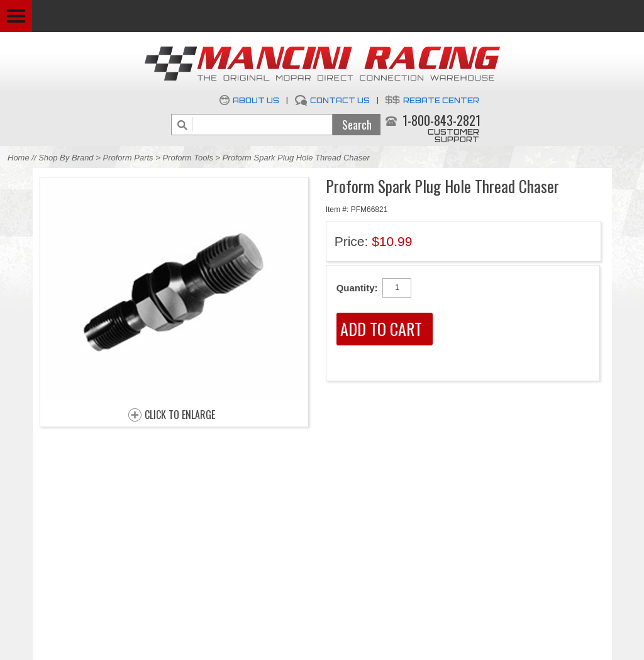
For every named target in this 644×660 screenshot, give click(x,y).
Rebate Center (441, 100)
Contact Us (340, 100)
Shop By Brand (66, 158)
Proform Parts (128, 158)
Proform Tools (187, 158)
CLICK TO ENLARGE (180, 415)
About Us (256, 100)
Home (19, 158)
